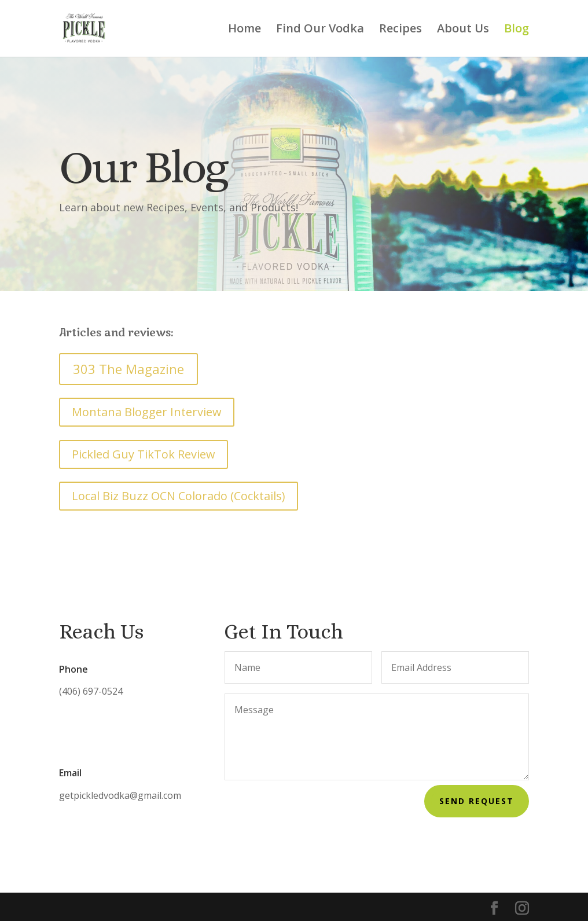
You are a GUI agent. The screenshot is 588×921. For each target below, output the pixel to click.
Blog (517, 30)
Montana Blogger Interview (147, 412)
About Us (463, 30)
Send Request (477, 801)
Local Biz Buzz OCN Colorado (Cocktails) (179, 496)
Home (245, 30)
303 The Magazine (128, 369)
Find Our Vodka (320, 30)
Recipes (400, 30)
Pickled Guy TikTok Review (144, 454)
